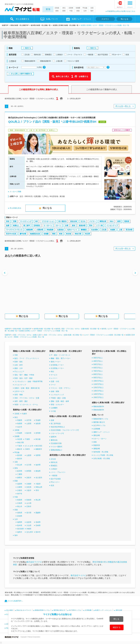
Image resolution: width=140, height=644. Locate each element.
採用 (119, 221)
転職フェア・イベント (82, 19)
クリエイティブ (20, 385)
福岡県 (20, 522)
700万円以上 (98, 371)
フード (53, 385)
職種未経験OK (99, 407)
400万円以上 (98, 361)
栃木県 (29, 433)
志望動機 (97, 429)
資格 (95, 442)
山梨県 (29, 455)
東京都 (68, 234)
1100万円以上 (98, 384)
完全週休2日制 (56, 443)
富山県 (20, 465)
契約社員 (54, 462)
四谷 (8, 221)
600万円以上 (98, 368)
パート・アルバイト (58, 472)
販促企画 (74, 221)
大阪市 (29, 490)
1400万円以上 (98, 394)
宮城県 (38, 420)
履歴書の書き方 (99, 422)
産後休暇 (82, 226)
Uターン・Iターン (100, 439)
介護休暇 (40, 230)
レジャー (54, 378)
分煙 (67, 226)
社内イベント (72, 230)
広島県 (20, 503)
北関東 (71, 8)
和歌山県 (39, 487)
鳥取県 (20, 500)
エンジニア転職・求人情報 (103, 455)
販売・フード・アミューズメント (27, 358)
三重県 (20, 474)
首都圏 (78, 8)
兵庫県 (20, 487)
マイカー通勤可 (57, 447)
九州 (85, 11)
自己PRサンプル (99, 425)
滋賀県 (20, 484)
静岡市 (20, 478)
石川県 (29, 465)
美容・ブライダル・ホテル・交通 (27, 398)
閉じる (116, 619)
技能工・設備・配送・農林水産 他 (27, 388)
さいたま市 (29, 446)
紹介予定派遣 (56, 479)
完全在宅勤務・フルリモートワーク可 (65, 430)
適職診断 (97, 449)
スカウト (105, 19)
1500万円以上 (98, 397)
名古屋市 (39, 478)
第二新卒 (27, 226)
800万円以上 (98, 374)
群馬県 (38, 433)
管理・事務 (19, 395)
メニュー (130, 7)
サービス (54, 375)
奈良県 (29, 487)
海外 (92, 11)
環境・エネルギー (57, 405)
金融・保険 (55, 391)
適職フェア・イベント (102, 432)
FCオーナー (55, 482)
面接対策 (97, 445)
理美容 (127, 221)
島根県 (29, 500)
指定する (28, 48)
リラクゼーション (48, 221)
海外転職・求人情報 (101, 452)
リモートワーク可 (57, 433)
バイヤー (93, 221)
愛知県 (38, 471)
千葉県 (27, 439)
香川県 (29, 513)
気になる (124, 19)
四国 (78, 11)
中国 (71, 11)
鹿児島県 (20, 529)
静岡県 (29, 471)
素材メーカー (56, 362)
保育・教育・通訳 (21, 401)
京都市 (20, 490)
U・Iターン (48, 226)
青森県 (20, 420)
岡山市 (20, 506)
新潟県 (20, 455)
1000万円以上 (98, 381)
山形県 (29, 424)
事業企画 (103, 221)
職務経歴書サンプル (101, 419)
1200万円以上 (98, 388)
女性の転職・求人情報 (102, 458)
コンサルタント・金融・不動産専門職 (28, 381)
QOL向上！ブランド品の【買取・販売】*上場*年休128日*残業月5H (52, 122)
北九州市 (30, 532)
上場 (120, 230)
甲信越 (85, 8)
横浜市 (20, 449)
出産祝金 (60, 230)
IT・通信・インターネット (61, 355)
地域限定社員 (35, 234)
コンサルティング (57, 395)
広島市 (29, 506)
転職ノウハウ (52, 19)
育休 (91, 226)
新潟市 (20, 459)
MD (37, 221)
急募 (8, 226)
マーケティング (26, 221)
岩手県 (29, 420)
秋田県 (20, 424)
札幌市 (24, 414)
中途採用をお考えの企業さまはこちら (121, 11)
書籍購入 (84, 230)
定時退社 (37, 226)
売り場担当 (62, 221)
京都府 (29, 484)
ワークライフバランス (14, 230)
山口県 (29, 503)
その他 (53, 411)
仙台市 (20, 427)
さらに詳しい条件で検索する (21, 74)
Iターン (58, 226)
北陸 (92, 8)
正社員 (104, 230)
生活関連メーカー (57, 368)
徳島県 (20, 513)
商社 (52, 372)
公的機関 (54, 408)
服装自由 (54, 440)
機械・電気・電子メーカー (61, 358)
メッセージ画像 (15, 192)
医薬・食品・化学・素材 (23, 378)
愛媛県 (38, 513)
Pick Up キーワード (24, 610)
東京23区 (39, 446)
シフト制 (99, 226)
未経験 (113, 230)
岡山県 (38, 500)
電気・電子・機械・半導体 (24, 375)
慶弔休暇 (23, 234)
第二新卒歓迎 (56, 424)
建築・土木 (19, 368)
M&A (112, 221)
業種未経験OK (99, 410)
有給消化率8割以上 (58, 427)
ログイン (120, 7)
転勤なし (16, 226)
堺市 (37, 490)
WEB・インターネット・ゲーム (26, 405)
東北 (64, 8)
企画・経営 (19, 365)
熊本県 (20, 525)
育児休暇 (129, 230)
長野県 (38, 455)
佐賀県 (29, 522)
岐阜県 (20, 471)
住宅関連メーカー (57, 365)
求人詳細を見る (15, 208)
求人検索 (9, 610)
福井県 (38, 465)
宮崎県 (38, 525)
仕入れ (83, 221)
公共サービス (19, 391)
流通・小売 (55, 381)
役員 (52, 485)
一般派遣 (54, 476)
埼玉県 (87, 234)
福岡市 (20, 532)
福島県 (38, 424)
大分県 (29, 525)
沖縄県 (29, 529)
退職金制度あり (57, 450)
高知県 (20, 516)
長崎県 (38, 522)
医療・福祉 (19, 362)
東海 (48, 9)
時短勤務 (50, 230)
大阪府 (38, 484)
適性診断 (97, 435)
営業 (15, 221)
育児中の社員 (11, 234)
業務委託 (54, 466)
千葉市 (20, 446)
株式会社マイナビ (34, 562)
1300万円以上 (98, 391)
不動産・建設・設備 (58, 398)
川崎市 (27, 449)
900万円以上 (98, 378)
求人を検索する (23, 19)
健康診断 (30, 230)
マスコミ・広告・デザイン (61, 388)
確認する (117, 627)
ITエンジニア (19, 372)
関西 (64, 11)
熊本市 (38, 532)
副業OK (54, 437)
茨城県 (20, 433)
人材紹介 (54, 469)
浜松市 (29, 478)
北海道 (57, 8)
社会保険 (94, 230)
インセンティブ (112, 226)
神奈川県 (78, 234)
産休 (74, 226)
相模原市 (39, 449)
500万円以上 (98, 364)
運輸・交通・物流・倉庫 (60, 401)
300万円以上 (98, 358)
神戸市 (20, 494)
